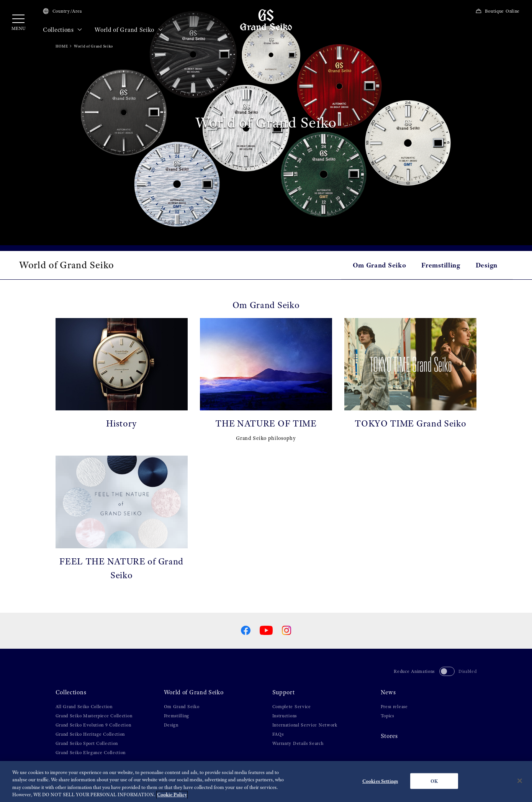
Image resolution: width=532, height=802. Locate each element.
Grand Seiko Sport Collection (87, 743)
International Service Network (305, 725)
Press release (394, 707)
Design (487, 265)
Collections (63, 30)
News (388, 692)
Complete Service (292, 707)
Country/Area (62, 11)
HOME (62, 46)
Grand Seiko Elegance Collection (91, 753)
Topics (387, 716)
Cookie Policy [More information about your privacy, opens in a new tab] (172, 798)
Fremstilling (441, 265)
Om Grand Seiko (380, 265)
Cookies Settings (380, 784)
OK (434, 784)
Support (284, 692)
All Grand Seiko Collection (84, 707)
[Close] (520, 784)
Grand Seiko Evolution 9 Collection (93, 725)
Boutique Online (498, 11)
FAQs (278, 734)
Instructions (285, 716)
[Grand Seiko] (266, 20)
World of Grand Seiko (129, 30)
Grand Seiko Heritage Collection (90, 734)
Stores (389, 736)
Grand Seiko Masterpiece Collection (94, 716)
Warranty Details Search (298, 743)
